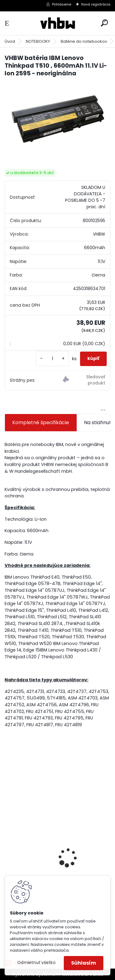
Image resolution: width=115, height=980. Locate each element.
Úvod (10, 41)
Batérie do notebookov (84, 41)
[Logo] (58, 23)
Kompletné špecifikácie (41, 422)
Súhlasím (84, 963)
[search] (104, 23)
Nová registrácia (96, 4)
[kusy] (52, 359)
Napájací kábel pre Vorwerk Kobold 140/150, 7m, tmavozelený (51, 871)
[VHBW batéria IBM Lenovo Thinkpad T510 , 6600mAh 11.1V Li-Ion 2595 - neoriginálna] (57, 118)
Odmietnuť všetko (36, 963)
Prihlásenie (62, 4)
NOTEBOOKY (38, 41)
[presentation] (8, 847)
